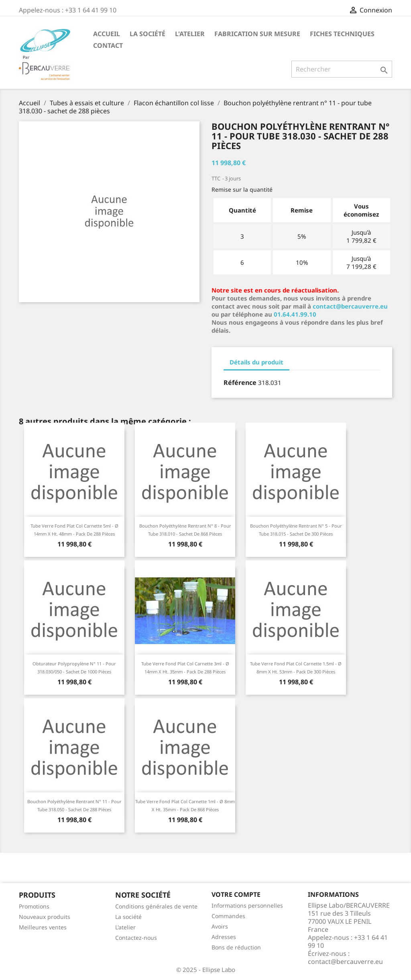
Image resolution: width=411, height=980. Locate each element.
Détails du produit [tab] (256, 362)
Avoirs (220, 926)
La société (148, 34)
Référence (240, 383)
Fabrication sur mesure (257, 34)
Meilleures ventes (43, 927)
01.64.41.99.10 (295, 314)
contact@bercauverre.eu (350, 306)
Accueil (107, 34)
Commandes (228, 916)
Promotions (34, 906)
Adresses (224, 937)
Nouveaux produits (45, 917)
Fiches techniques (342, 34)
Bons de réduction (236, 947)
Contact (108, 45)
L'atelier (190, 34)
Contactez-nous (136, 938)
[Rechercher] (342, 69)
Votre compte (236, 894)
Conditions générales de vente (156, 906)
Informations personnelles (247, 905)
